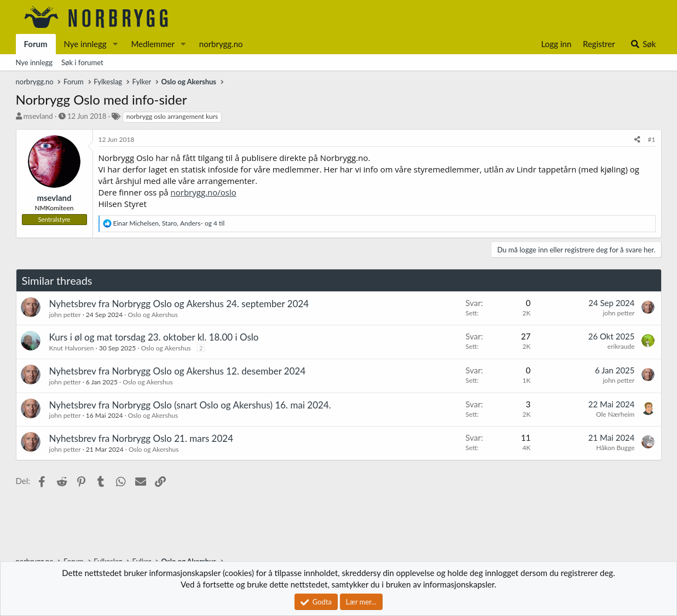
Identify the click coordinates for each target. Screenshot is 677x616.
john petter (65, 315)
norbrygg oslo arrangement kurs (172, 116)
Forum (36, 44)
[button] (115, 44)
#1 (652, 139)
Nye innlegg (85, 44)
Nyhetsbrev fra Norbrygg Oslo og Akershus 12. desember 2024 (178, 371)
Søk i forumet (82, 62)
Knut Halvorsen (72, 348)
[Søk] (643, 44)
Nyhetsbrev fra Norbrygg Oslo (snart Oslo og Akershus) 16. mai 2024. (190, 405)
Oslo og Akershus (153, 315)
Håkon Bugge (615, 448)
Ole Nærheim (615, 414)
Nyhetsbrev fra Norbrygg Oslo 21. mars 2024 (141, 438)
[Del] (637, 140)
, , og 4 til (169, 223)
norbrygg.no (221, 44)
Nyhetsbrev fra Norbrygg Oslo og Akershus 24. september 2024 (179, 304)
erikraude (621, 346)
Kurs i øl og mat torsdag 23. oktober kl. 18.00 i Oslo (154, 337)
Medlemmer (153, 44)
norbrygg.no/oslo (204, 192)
